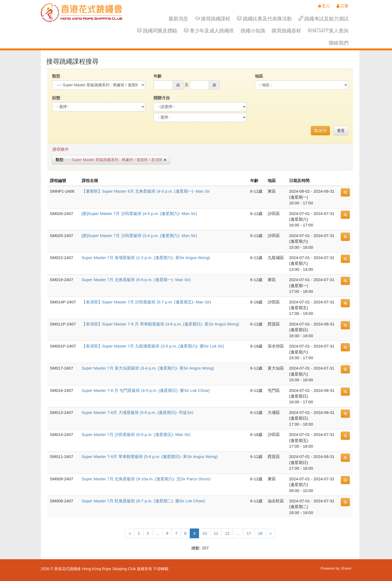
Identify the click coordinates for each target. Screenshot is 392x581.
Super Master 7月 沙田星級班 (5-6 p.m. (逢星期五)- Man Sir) (136, 434)
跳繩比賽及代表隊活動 (264, 18)
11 (216, 533)
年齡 (158, 76)
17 (249, 533)
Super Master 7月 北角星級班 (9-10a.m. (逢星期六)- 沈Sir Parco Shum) (146, 479)
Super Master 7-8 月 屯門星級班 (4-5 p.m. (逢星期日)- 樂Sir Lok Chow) (146, 390)
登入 (324, 6)
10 (205, 533)
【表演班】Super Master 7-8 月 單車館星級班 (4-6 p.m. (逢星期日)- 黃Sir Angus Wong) (160, 324)
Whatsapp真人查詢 (328, 30)
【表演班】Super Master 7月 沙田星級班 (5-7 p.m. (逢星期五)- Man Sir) (146, 302)
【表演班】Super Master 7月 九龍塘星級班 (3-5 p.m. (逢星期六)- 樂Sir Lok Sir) (153, 346)
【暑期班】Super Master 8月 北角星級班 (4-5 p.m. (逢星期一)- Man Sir (146, 191)
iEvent (346, 568)
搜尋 (321, 131)
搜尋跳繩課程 (213, 18)
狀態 (56, 98)
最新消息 (178, 18)
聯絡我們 (339, 43)
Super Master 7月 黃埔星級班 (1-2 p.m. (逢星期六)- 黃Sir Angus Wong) (146, 258)
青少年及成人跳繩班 (209, 30)
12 (227, 533)
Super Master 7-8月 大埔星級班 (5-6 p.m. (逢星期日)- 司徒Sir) (138, 412)
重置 (341, 131)
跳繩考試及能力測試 (323, 18)
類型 (56, 76)
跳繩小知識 (253, 30)
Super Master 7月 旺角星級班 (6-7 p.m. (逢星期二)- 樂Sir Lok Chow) (143, 501)
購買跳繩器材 (286, 30)
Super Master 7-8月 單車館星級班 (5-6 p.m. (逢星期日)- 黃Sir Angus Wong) (150, 456)
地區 (259, 76)
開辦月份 (162, 98)
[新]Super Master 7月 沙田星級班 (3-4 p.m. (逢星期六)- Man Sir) (139, 236)
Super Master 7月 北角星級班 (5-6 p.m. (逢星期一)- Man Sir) (136, 280)
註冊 (342, 6)
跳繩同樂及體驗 (157, 30)
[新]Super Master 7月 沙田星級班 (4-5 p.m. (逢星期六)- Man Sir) (139, 213)
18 (260, 533)
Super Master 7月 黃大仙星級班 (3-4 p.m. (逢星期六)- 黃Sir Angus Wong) (148, 368)
